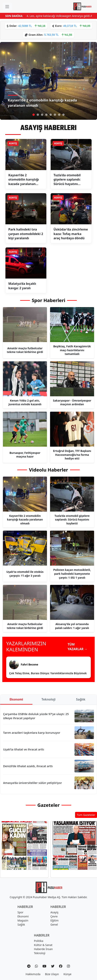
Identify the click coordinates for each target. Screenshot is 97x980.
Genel (54, 925)
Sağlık (81, 699)
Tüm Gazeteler (86, 815)
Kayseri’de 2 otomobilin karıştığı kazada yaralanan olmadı (42, 103)
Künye (67, 974)
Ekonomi (16, 699)
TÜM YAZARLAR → (78, 647)
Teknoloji (48, 699)
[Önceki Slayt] (5, 81)
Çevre (54, 916)
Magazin (23, 920)
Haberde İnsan (43, 949)
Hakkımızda (33, 974)
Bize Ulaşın (52, 974)
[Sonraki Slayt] (92, 81)
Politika (39, 941)
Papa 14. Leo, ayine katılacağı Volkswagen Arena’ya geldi (61, 16)
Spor (20, 912)
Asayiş (54, 912)
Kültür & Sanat (43, 945)
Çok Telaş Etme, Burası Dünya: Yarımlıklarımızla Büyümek (48, 673)
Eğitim (55, 920)
